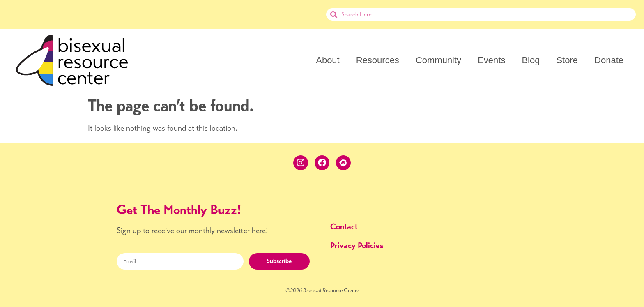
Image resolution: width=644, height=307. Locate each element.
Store (567, 60)
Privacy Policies (357, 246)
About (328, 60)
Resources (378, 60)
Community (438, 60)
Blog (531, 60)
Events (491, 60)
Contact (344, 227)
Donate (609, 60)
